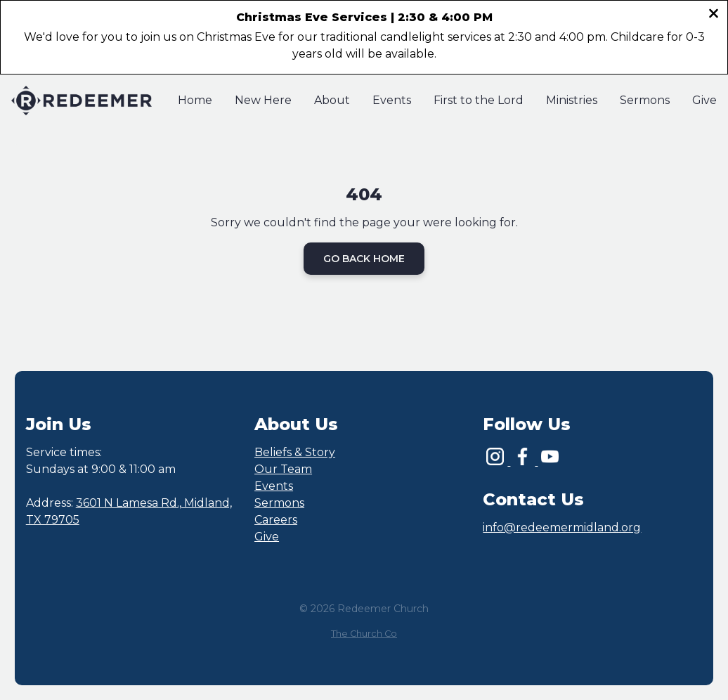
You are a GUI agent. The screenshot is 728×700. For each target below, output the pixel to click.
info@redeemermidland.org (562, 527)
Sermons (279, 503)
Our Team (283, 469)
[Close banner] (714, 15)
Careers (276, 520)
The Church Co (364, 634)
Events (274, 486)
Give (267, 537)
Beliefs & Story (295, 452)
